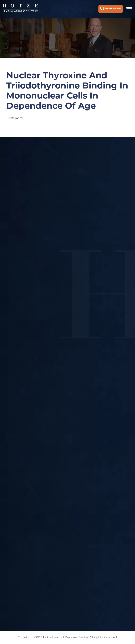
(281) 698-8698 (111, 9)
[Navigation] (129, 9)
